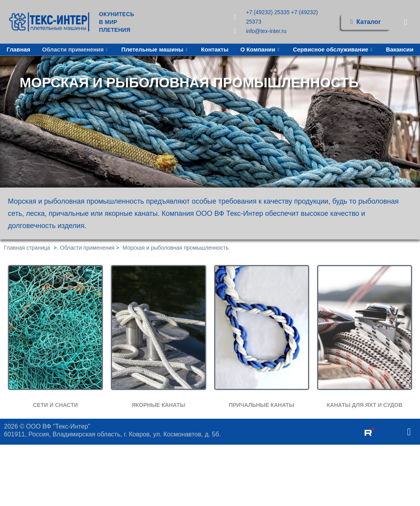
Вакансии (210, 59)
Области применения (94, 49)
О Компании (281, 49)
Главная (36, 49)
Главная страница (27, 248)
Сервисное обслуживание (355, 49)
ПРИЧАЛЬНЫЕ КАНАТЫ (261, 405)
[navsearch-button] (406, 22)
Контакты (235, 49)
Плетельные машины (175, 49)
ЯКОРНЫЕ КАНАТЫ (158, 405)
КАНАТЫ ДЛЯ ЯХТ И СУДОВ (364, 405)
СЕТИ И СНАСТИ (55, 405)
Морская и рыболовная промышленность (176, 248)
